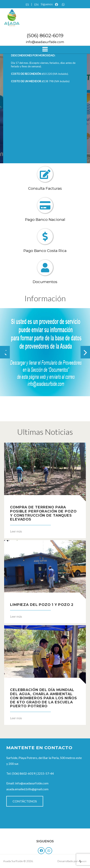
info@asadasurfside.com (45, 42)
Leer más (16, 531)
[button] (3, 352)
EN (36, 4)
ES (27, 4)
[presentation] (85, 352)
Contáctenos (25, 801)
